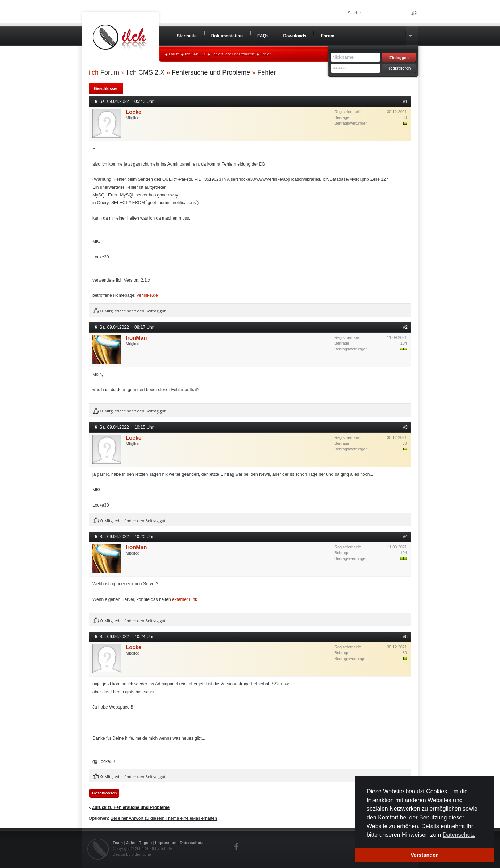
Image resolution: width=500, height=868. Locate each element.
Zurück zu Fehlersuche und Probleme (131, 807)
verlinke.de (147, 295)
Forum (174, 54)
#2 (405, 327)
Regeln (145, 843)
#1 (405, 101)
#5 (405, 637)
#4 (405, 537)
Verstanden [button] (425, 855)
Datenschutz (191, 843)
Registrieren (399, 68)
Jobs (131, 843)
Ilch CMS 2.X (195, 54)
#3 (405, 427)
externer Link (185, 599)
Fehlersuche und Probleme (233, 54)
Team (118, 843)
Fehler (265, 54)
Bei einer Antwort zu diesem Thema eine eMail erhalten (164, 818)
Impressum (166, 843)
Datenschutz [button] (459, 835)
